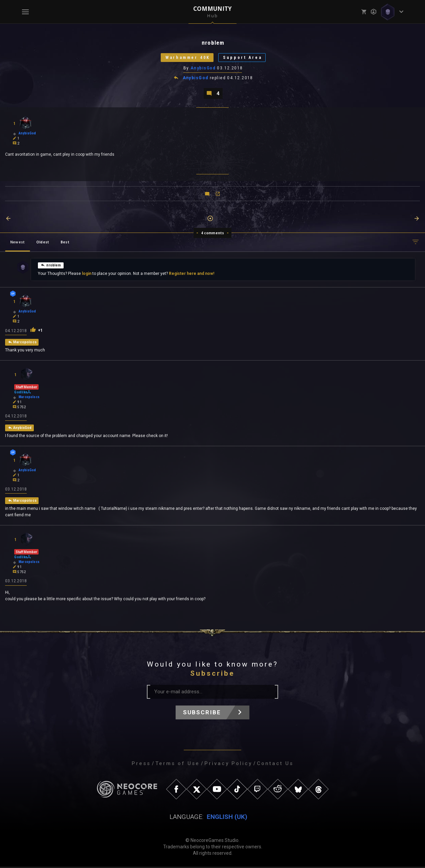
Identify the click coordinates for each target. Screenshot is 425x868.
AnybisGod (203, 69)
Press (141, 765)
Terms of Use (177, 765)
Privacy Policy (228, 765)
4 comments (213, 234)
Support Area (245, 58)
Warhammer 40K (186, 58)
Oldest (43, 243)
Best (65, 243)
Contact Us (275, 765)
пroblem (51, 266)
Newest (17, 243)
